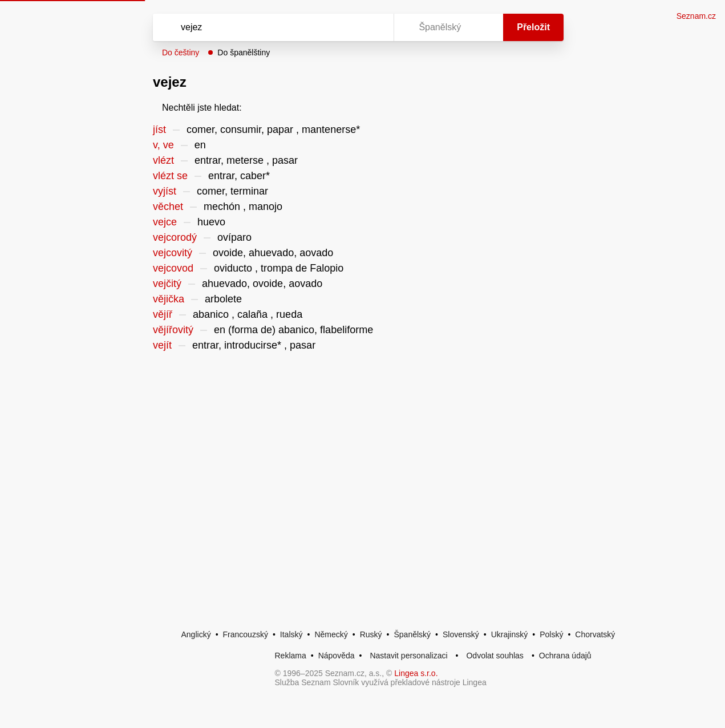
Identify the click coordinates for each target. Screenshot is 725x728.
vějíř (163, 314)
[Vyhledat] (258, 27)
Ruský (371, 634)
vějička (169, 299)
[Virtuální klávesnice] (374, 27)
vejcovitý (173, 253)
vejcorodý (175, 237)
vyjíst (165, 191)
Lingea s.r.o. (416, 673)
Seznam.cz (696, 16)
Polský (551, 634)
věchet (168, 207)
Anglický (196, 634)
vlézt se (170, 176)
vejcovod (173, 268)
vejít (162, 345)
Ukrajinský (510, 634)
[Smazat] (349, 27)
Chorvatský (595, 634)
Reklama (291, 656)
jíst (159, 130)
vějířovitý (173, 330)
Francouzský (246, 634)
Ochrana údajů (565, 656)
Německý (331, 634)
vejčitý (167, 284)
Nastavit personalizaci (408, 656)
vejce (165, 222)
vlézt (163, 160)
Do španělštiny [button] (244, 52)
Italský (291, 634)
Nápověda (337, 656)
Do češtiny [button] (181, 52)
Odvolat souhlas (495, 656)
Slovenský (461, 634)
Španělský (412, 634)
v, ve (163, 145)
